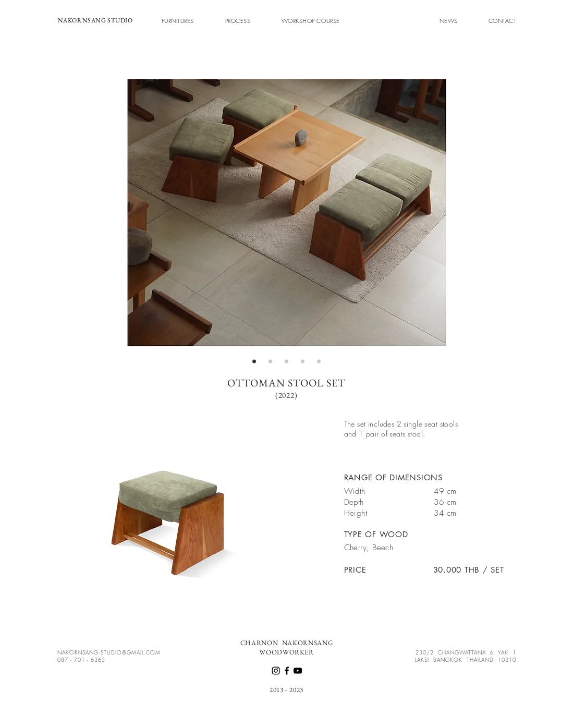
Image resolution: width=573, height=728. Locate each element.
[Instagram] (276, 671)
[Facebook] (287, 671)
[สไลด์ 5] (319, 362)
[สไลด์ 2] (270, 362)
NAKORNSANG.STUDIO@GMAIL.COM (109, 652)
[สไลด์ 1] (254, 362)
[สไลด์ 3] (286, 362)
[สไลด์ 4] (303, 362)
